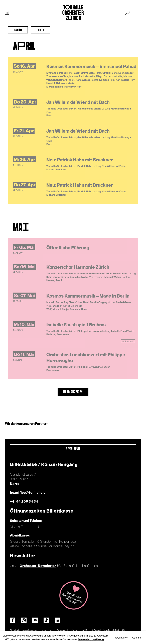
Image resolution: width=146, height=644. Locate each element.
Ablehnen (137, 638)
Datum (18, 30)
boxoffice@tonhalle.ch (29, 493)
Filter (41, 30)
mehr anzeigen (73, 392)
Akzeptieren (122, 638)
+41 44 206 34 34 (24, 501)
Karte (15, 484)
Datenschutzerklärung (67, 630)
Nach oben (73, 449)
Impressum (47, 630)
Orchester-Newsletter (38, 566)
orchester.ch (31, 630)
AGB (85, 630)
